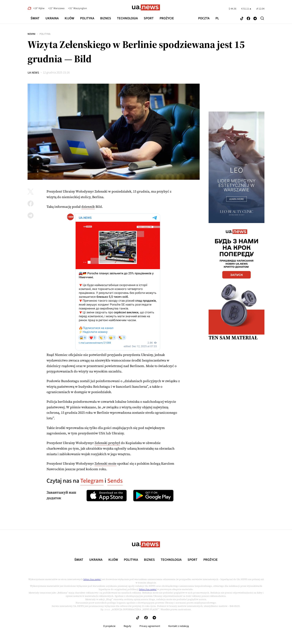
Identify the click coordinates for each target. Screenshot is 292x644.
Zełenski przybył (107, 443)
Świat (35, 18)
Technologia (127, 18)
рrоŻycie (167, 18)
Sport (149, 18)
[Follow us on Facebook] (248, 19)
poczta (204, 18)
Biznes (106, 18)
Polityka (87, 18)
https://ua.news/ (92, 579)
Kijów (69, 18)
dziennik (88, 207)
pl (217, 18)
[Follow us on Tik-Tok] (242, 19)
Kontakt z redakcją (179, 626)
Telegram (92, 481)
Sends (115, 481)
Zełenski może (105, 463)
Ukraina (52, 18)
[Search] (262, 18)
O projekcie (109, 626)
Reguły (127, 626)
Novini (31, 34)
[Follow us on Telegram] (255, 19)
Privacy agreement (150, 626)
